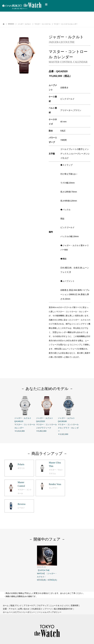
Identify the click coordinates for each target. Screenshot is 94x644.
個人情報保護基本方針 (63, 589)
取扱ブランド (16, 585)
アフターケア (29, 585)
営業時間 (75, 585)
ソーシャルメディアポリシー (49, 592)
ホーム (6, 585)
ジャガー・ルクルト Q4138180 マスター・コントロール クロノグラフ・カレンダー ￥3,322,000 (69, 415)
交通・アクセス (10, 589)
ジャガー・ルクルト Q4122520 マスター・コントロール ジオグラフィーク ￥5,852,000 (47, 413)
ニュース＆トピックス (59, 585)
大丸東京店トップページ (42, 589)
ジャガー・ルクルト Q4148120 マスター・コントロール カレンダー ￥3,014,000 (25, 413)
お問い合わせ (24, 589)
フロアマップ (43, 585)
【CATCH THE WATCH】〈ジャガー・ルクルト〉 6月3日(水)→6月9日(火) (47, 543)
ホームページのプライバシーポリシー (19, 592)
